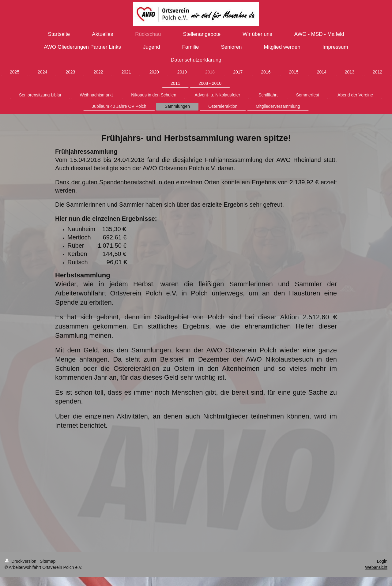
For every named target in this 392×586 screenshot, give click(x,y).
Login (382, 561)
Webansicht (376, 567)
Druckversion (21, 561)
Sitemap (48, 561)
